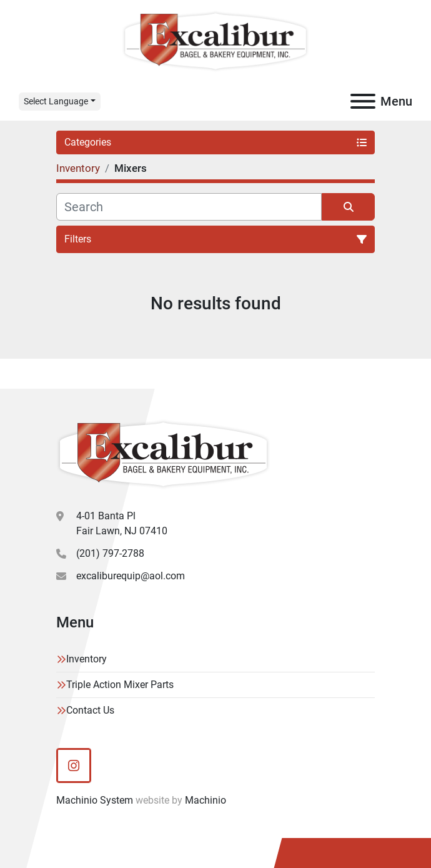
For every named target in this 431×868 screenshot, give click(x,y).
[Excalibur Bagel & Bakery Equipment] (163, 454)
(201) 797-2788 (110, 553)
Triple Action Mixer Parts (120, 685)
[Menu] (363, 101)
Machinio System (95, 800)
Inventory (87, 659)
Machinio (206, 800)
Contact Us (90, 710)
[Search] (189, 207)
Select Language (56, 101)
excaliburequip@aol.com (131, 576)
